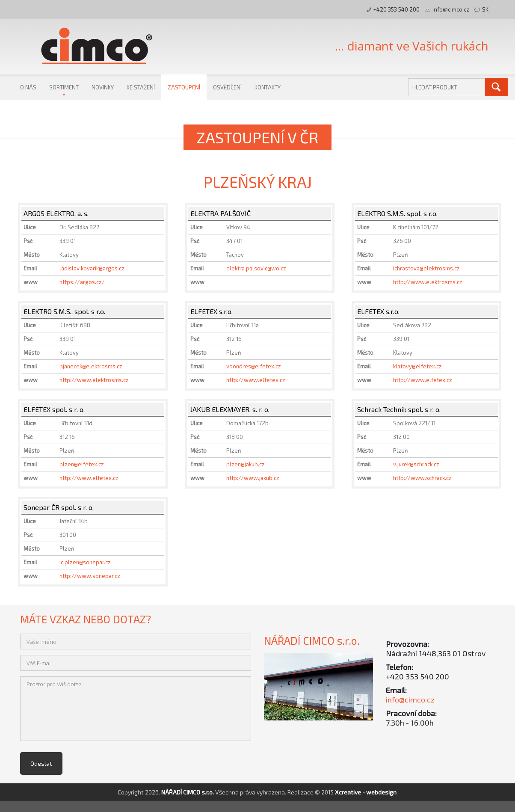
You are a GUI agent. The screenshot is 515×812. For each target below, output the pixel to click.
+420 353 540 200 (397, 9)
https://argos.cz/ (82, 282)
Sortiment (64, 87)
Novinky (103, 87)
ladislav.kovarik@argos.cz (92, 268)
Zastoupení (184, 87)
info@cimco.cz (451, 9)
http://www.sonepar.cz (90, 576)
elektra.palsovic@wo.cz (256, 268)
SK (485, 9)
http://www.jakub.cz (253, 478)
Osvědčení (227, 87)
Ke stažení (141, 87)
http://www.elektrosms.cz (428, 282)
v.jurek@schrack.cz (416, 464)
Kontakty (268, 87)
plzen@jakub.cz (246, 464)
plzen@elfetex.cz (82, 464)
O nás (28, 87)
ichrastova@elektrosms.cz (426, 268)
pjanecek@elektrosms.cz (91, 366)
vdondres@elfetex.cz (254, 366)
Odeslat (41, 763)
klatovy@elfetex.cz (417, 366)
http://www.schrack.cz (422, 478)
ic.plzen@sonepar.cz (85, 562)
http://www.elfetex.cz (256, 380)
